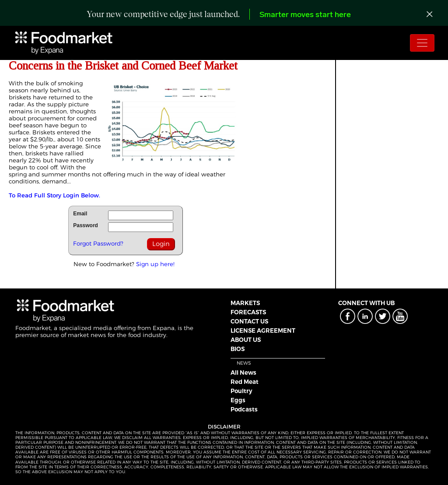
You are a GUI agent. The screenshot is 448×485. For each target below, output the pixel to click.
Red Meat (245, 382)
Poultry (241, 391)
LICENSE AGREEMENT (263, 330)
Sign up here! (155, 264)
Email (80, 214)
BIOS (238, 349)
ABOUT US (246, 340)
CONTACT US (249, 321)
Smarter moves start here (305, 15)
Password (86, 225)
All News (243, 373)
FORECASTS (248, 312)
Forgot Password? (98, 243)
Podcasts (244, 409)
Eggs (238, 400)
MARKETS (245, 303)
